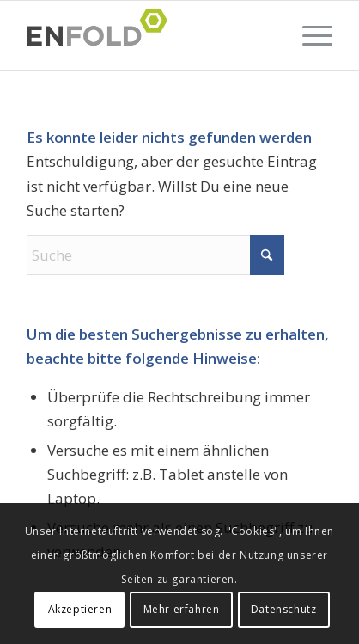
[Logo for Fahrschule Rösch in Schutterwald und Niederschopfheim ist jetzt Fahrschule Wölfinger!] (149, 35)
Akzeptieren (80, 609)
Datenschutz (284, 609)
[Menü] (309, 35)
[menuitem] (309, 35)
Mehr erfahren (182, 609)
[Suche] (155, 255)
